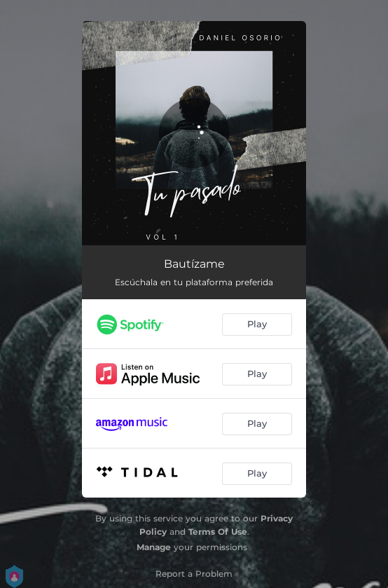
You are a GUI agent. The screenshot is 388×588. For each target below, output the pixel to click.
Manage (154, 547)
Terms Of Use (218, 532)
